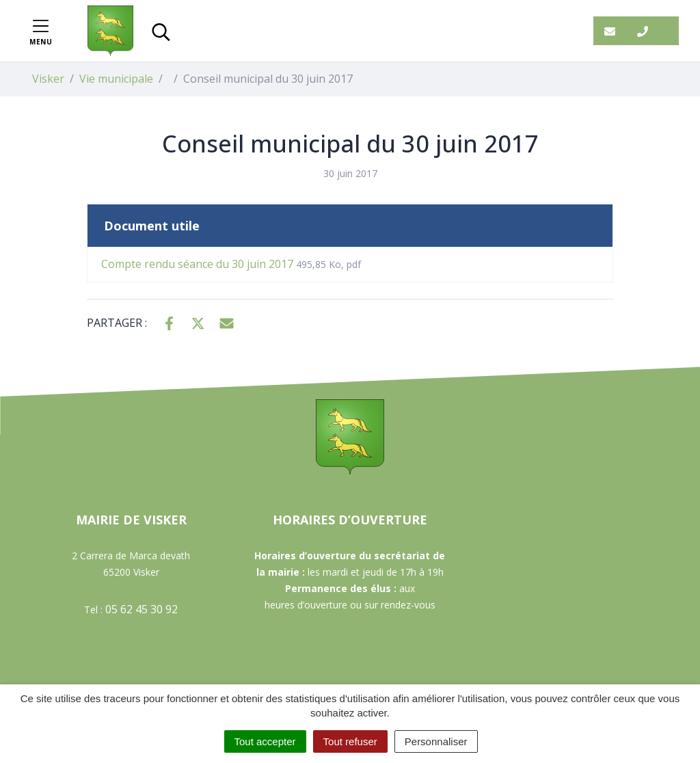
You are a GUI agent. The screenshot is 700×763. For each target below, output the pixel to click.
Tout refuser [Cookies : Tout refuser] (350, 741)
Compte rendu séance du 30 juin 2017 (231, 264)
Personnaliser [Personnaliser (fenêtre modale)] (436, 741)
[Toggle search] (161, 31)
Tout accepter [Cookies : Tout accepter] (265, 741)
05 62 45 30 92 (142, 609)
